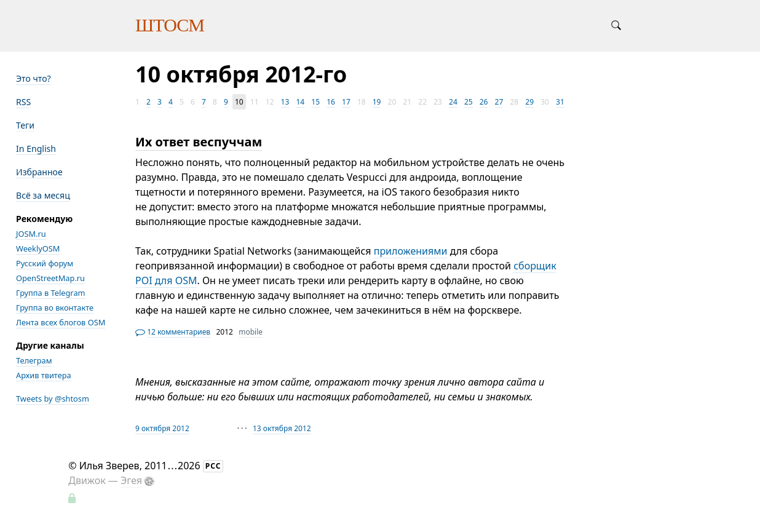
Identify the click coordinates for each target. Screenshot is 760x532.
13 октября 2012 (282, 428)
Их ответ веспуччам (199, 142)
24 (453, 102)
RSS (23, 102)
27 (499, 102)
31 (560, 102)
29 (529, 102)
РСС (213, 466)
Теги (25, 125)
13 (285, 102)
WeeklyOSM (38, 248)
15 (315, 102)
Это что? (34, 78)
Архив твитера (44, 375)
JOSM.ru (31, 234)
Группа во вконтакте (55, 308)
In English (36, 149)
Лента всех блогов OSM (61, 322)
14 (300, 102)
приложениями (411, 251)
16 (331, 102)
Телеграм (34, 360)
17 (346, 102)
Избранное (39, 172)
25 (469, 102)
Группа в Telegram (51, 293)
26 (484, 102)
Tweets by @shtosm (53, 399)
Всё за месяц (43, 195)
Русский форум (45, 263)
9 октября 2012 (162, 428)
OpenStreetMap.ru (50, 278)
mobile (251, 332)
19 (377, 102)
